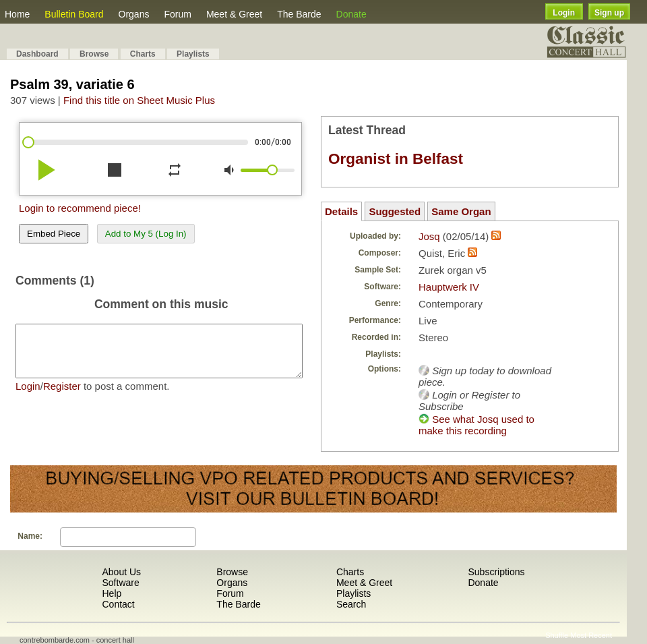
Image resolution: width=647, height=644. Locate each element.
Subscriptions (496, 572)
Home (17, 14)
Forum (177, 14)
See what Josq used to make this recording (476, 425)
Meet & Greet (234, 14)
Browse (94, 54)
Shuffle (557, 635)
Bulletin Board (74, 14)
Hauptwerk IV (449, 287)
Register (62, 396)
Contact (118, 604)
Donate (351, 14)
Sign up (609, 13)
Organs (134, 14)
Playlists (193, 54)
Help (112, 593)
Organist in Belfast (396, 159)
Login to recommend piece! (80, 208)
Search (351, 604)
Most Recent (591, 635)
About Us (121, 572)
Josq (429, 236)
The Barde (299, 14)
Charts (143, 54)
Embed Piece (54, 234)
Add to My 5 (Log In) (146, 234)
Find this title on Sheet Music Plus (139, 100)
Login (564, 13)
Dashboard (37, 54)
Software (120, 583)
